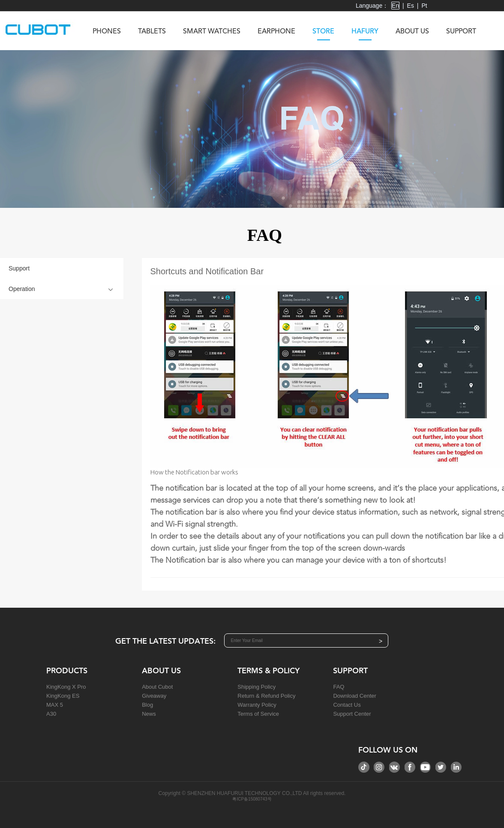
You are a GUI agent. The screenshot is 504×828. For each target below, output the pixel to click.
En (395, 6)
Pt (424, 6)
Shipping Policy (256, 687)
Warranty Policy (257, 705)
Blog (147, 705)
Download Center (354, 696)
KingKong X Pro (66, 687)
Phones (107, 32)
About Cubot (157, 687)
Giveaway (154, 696)
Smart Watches (212, 32)
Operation (22, 289)
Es (411, 6)
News (149, 714)
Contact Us (347, 705)
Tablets (152, 32)
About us (412, 32)
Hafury (365, 34)
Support (461, 32)
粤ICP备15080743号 (252, 799)
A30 (51, 714)
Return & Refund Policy (266, 696)
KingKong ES (63, 696)
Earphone (276, 32)
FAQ (339, 687)
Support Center (352, 714)
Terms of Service (258, 714)
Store (323, 34)
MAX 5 (55, 705)
